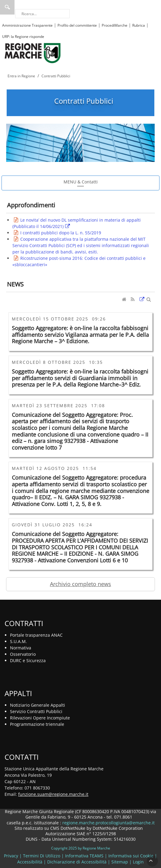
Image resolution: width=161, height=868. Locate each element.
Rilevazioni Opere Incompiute (40, 718)
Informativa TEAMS (84, 856)
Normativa (21, 648)
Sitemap (120, 862)
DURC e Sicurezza (28, 660)
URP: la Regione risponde (23, 37)
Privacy (11, 856)
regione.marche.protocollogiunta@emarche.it (108, 823)
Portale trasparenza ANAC (36, 635)
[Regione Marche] (33, 53)
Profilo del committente (77, 25)
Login (138, 862)
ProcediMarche (115, 25)
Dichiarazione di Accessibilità (77, 862)
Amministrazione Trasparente (27, 25)
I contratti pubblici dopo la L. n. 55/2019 (61, 233)
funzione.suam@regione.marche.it (53, 794)
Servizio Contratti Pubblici (36, 711)
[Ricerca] (42, 14)
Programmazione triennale (37, 724)
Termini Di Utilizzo (42, 856)
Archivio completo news (80, 584)
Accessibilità (30, 862)
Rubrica (139, 25)
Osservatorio (23, 654)
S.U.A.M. (18, 641)
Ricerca (7, 7)
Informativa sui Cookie (131, 856)
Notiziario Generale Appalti (38, 705)
